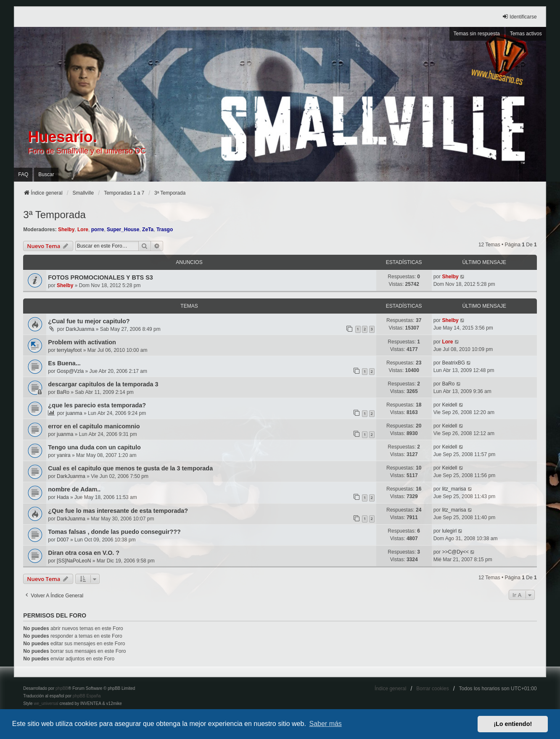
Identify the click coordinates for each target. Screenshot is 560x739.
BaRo (63, 392)
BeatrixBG (453, 363)
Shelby (66, 230)
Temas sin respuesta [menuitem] (477, 34)
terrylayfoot (69, 350)
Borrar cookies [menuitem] (432, 689)
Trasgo (165, 230)
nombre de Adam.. (74, 489)
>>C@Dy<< (455, 552)
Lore (83, 230)
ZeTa (148, 230)
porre (98, 230)
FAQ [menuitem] (23, 174)
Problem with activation (82, 342)
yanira (64, 455)
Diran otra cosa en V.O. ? (84, 553)
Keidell (449, 405)
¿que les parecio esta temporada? (97, 405)
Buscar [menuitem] (46, 174)
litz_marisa (454, 489)
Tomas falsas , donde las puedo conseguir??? (114, 532)
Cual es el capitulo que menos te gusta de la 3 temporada (130, 468)
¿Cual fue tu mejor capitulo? (89, 321)
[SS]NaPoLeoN (74, 561)
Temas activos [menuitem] (526, 34)
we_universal (46, 703)
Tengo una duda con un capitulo (94, 447)
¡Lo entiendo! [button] (513, 724)
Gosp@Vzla (70, 371)
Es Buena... (64, 363)
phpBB (62, 688)
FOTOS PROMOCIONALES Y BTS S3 (100, 277)
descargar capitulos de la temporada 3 (103, 384)
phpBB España (87, 696)
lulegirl (449, 531)
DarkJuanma (80, 329)
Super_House (123, 230)
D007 (63, 540)
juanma (74, 413)
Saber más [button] (326, 724)
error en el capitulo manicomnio (94, 426)
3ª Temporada (54, 215)
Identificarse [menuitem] (519, 17)
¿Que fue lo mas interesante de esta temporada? (118, 511)
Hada (63, 497)
